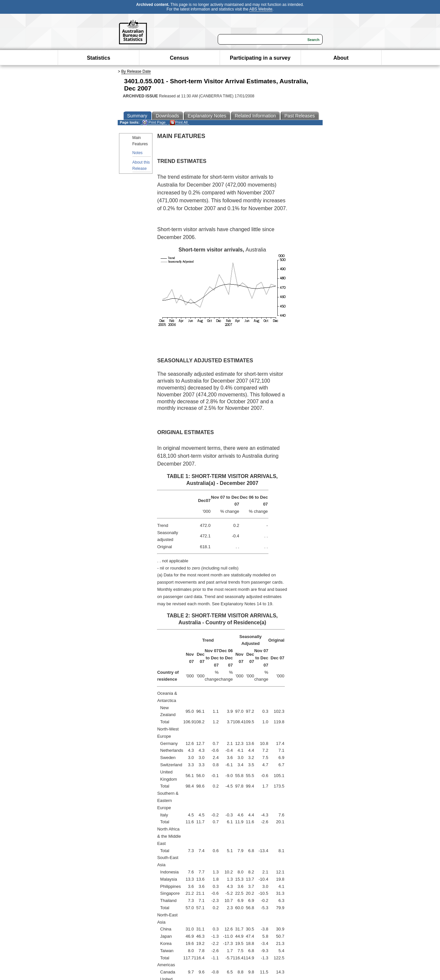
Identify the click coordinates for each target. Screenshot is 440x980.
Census (179, 58)
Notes (138, 153)
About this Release (141, 165)
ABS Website (261, 9)
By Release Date (136, 71)
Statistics (99, 58)
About (341, 58)
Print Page (154, 122)
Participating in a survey (260, 58)
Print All (179, 122)
